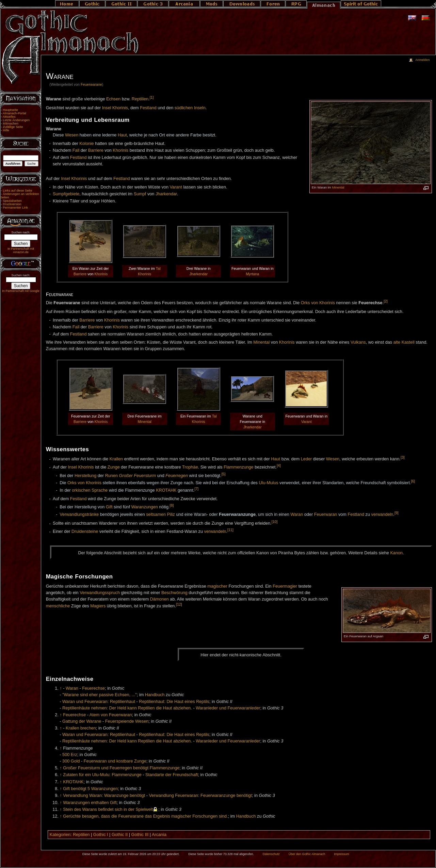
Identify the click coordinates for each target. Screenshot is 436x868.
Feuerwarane (91, 84)
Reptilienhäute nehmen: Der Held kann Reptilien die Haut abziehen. (127, 708)
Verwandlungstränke (79, 514)
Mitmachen (11, 124)
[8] (172, 505)
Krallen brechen (81, 728)
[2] (386, 301)
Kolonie (86, 144)
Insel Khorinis (115, 108)
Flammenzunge (238, 468)
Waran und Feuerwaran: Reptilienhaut (99, 702)
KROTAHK (166, 490)
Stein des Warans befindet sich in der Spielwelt (108, 809)
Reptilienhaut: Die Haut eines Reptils (174, 702)
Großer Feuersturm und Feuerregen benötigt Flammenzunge (121, 768)
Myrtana (252, 274)
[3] (403, 457)
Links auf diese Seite (17, 191)
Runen (111, 476)
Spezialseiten (12, 201)
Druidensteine (85, 532)
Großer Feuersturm (138, 476)
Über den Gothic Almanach (307, 854)
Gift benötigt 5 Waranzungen (90, 789)
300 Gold (71, 761)
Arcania (159, 835)
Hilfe (6, 130)
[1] (152, 97)
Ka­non (396, 553)
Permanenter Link (15, 208)
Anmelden (422, 60)
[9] (397, 513)
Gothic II (120, 835)
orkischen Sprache (90, 490)
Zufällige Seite (13, 127)
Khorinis (120, 150)
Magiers (98, 606)
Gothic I (101, 835)
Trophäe (190, 468)
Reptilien (140, 99)
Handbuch (155, 695)
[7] (196, 489)
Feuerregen (177, 476)
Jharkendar (166, 194)
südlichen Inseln (190, 108)
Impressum (342, 854)
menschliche (58, 606)
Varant (176, 187)
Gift (109, 507)
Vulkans (358, 342)
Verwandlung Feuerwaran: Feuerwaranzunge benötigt (200, 796)
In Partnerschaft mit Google (21, 291)
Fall (76, 150)
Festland (148, 108)
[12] (179, 604)
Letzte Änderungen (16, 120)
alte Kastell (404, 342)
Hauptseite (10, 110)
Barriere (96, 150)
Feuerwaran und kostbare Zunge (115, 761)
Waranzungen (144, 507)
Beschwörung (174, 593)
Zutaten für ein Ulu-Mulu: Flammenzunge (102, 775)
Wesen (72, 135)
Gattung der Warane (82, 721)
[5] (224, 474)
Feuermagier (285, 586)
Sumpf (140, 194)
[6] (413, 481)
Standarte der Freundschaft (172, 775)
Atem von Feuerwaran (111, 715)
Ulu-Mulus (268, 483)
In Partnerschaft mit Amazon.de (21, 250)
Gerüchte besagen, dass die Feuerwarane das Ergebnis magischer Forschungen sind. (146, 816)
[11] (230, 530)
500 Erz (70, 755)
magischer (217, 586)
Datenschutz (271, 854)
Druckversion (12, 204)
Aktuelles (9, 117)
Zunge (114, 468)
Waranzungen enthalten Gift (90, 803)
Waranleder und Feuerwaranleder (228, 708)
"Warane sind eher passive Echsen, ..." (100, 695)
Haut (122, 135)
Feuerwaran (326, 514)
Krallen (116, 459)
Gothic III (140, 835)
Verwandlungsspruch (100, 593)
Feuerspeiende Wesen (127, 721)
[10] (275, 522)
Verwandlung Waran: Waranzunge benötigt (104, 796)
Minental (338, 187)
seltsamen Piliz (160, 514)
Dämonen (159, 599)
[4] (279, 465)
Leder (306, 459)
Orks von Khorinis (318, 303)
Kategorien (60, 835)
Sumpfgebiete (66, 194)
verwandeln (382, 514)
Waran (297, 514)
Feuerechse (93, 688)
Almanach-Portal (14, 113)
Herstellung (85, 476)
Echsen (113, 99)
